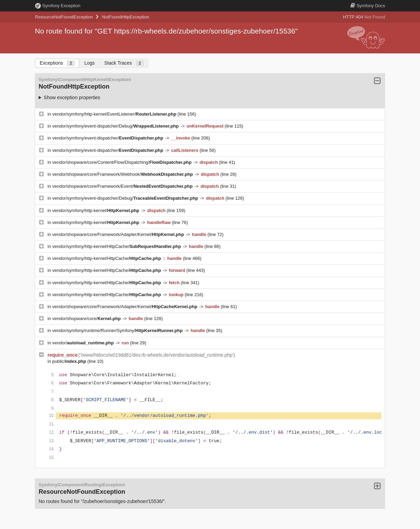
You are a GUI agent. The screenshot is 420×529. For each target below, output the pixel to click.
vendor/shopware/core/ (87, 319)
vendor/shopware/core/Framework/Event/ (123, 186)
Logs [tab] (89, 63)
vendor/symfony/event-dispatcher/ (108, 138)
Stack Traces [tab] (124, 63)
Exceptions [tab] (57, 63)
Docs (368, 6)
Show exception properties (72, 97)
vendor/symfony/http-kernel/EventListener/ (115, 114)
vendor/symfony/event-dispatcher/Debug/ (116, 126)
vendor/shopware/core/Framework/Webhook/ (123, 174)
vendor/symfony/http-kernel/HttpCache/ (117, 246)
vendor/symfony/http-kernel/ (96, 210)
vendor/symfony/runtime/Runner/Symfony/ (118, 330)
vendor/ (84, 343)
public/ (70, 361)
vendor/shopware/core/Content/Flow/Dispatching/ (123, 162)
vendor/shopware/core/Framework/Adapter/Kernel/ (119, 234)
